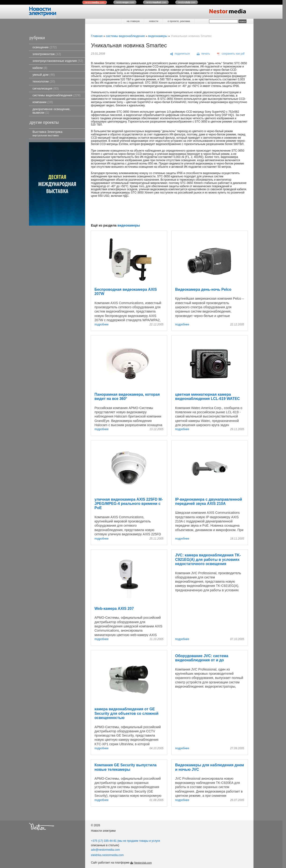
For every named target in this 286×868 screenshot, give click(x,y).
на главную (133, 21)
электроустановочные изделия (58, 61)
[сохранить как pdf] (231, 54)
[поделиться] (180, 54)
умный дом (44, 75)
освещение (45, 47)
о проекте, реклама (179, 21)
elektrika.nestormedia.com (107, 855)
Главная (97, 36)
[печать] (203, 54)
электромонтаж (47, 54)
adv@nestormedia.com (105, 850)
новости (154, 21)
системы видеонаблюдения (56, 95)
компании (43, 102)
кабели (40, 68)
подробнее (101, 325)
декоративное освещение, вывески (51, 111)
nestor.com (94, 2)
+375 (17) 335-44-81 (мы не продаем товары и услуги (125, 841)
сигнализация (46, 88)
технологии (44, 81)
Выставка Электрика (47, 133)
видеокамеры (158, 36)
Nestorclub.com (143, 863)
